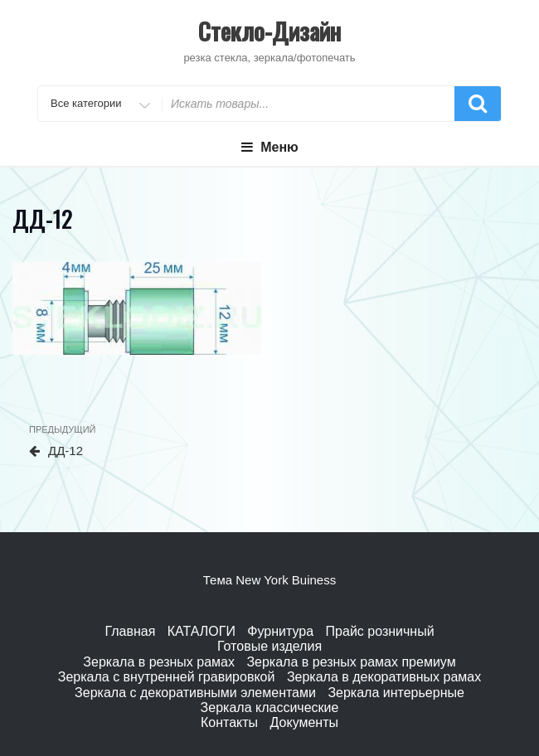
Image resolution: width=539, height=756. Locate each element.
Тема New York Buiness (269, 580)
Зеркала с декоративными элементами (195, 693)
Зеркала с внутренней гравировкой (167, 677)
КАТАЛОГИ (202, 631)
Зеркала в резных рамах (159, 662)
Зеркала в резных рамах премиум (351, 662)
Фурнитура (280, 631)
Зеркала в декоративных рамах (384, 677)
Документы (304, 722)
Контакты (229, 722)
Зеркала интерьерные (396, 693)
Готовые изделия (269, 646)
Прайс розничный (380, 631)
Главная (130, 631)
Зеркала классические (270, 708)
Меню (269, 147)
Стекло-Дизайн (269, 31)
